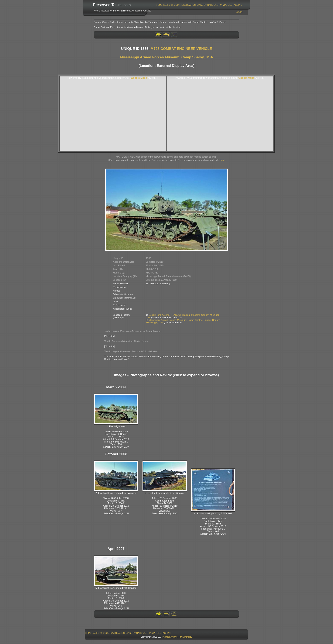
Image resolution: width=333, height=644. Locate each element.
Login (239, 12)
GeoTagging (235, 5)
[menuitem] (159, 5)
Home (159, 5)
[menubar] (199, 5)
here (222, 160)
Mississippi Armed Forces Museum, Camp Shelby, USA (166, 57)
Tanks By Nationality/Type (212, 5)
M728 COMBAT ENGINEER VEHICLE (181, 49)
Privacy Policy (185, 637)
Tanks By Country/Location (179, 5)
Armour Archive (170, 637)
